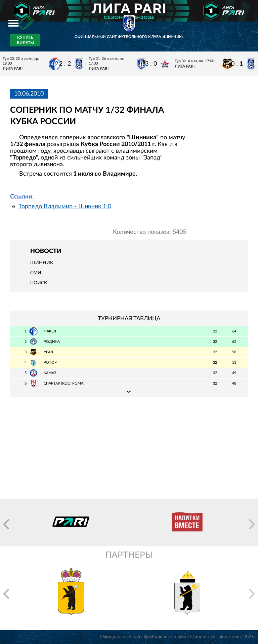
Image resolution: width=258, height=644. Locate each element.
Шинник (42, 263)
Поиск (39, 283)
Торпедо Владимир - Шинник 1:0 (65, 207)
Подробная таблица (129, 392)
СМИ (36, 273)
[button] (6, 524)
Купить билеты (25, 40)
